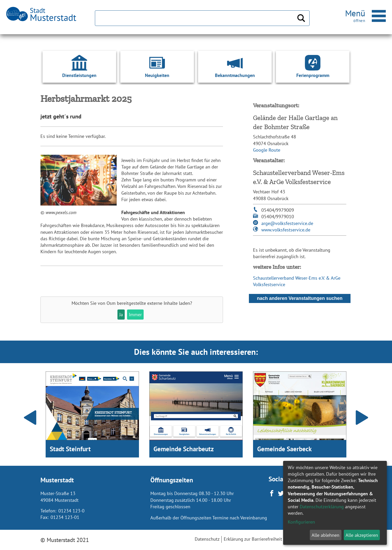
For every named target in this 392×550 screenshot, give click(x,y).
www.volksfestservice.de (286, 230)
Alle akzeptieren (362, 535)
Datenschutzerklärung (322, 507)
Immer (135, 315)
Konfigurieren (301, 522)
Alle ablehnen (325, 535)
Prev (30, 418)
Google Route (267, 150)
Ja (121, 315)
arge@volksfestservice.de (287, 223)
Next (362, 418)
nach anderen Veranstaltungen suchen (300, 298)
